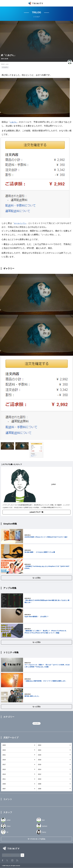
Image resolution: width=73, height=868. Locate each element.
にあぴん (14, 122)
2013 (4, 774)
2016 (40, 764)
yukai (7, 64)
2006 (40, 789)
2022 (40, 750)
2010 (40, 779)
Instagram (12, 860)
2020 (40, 755)
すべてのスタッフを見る (36, 839)
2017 (4, 764)
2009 (4, 784)
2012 (40, 774)
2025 (4, 745)
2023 (4, 750)
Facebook (3, 860)
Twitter (7, 860)
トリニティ (5, 67)
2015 (4, 769)
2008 (40, 784)
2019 (4, 760)
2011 (4, 779)
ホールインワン (21, 223)
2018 (40, 760)
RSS (17, 860)
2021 (4, 755)
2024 (40, 745)
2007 (4, 789)
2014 (40, 769)
